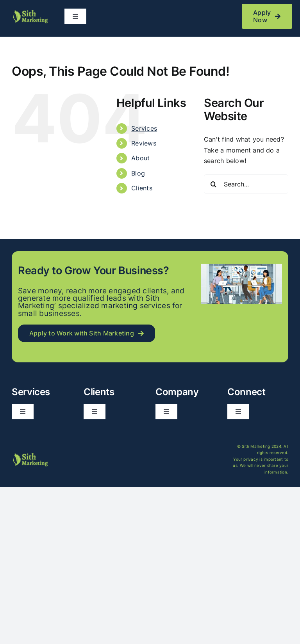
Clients (142, 188)
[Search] (214, 184)
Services (144, 128)
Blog (138, 173)
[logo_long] (30, 12)
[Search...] (246, 184)
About (140, 158)
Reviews (144, 143)
